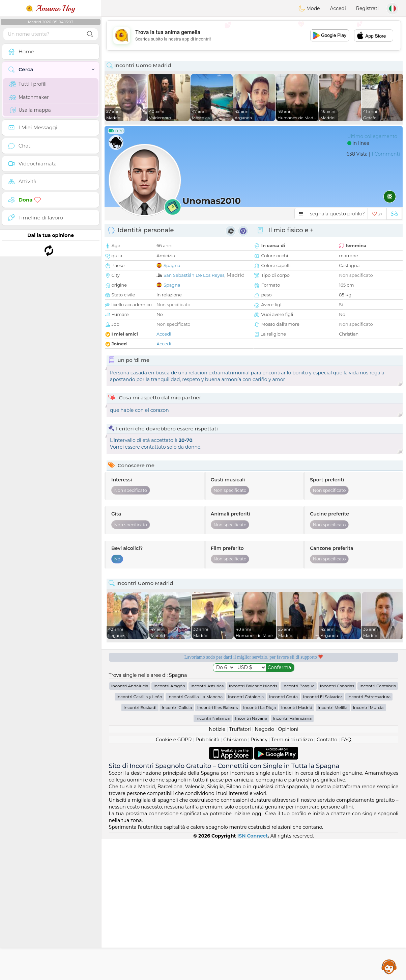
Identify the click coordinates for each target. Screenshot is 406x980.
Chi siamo (235, 740)
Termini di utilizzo (292, 740)
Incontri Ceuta (283, 697)
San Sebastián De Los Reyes (194, 275)
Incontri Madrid (297, 707)
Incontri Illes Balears (217, 707)
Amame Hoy (51, 8)
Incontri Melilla (333, 707)
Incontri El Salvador (323, 697)
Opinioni (288, 729)
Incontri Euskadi (140, 707)
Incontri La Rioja (259, 707)
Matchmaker (29, 97)
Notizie (217, 729)
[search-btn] (90, 34)
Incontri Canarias (337, 686)
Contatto (327, 740)
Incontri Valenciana (292, 718)
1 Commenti (386, 154)
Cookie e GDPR (174, 740)
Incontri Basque (299, 686)
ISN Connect (253, 836)
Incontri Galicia (177, 707)
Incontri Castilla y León (140, 697)
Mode (309, 8)
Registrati (367, 8)
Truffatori (240, 729)
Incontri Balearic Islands (253, 686)
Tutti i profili (28, 84)
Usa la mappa (30, 110)
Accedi (338, 8)
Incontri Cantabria (378, 686)
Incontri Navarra (251, 718)
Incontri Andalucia (130, 686)
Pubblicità (208, 740)
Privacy (259, 740)
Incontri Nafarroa (213, 718)
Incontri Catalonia (246, 697)
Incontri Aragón (169, 686)
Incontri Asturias (207, 686)
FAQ (346, 740)
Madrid (236, 275)
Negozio (264, 729)
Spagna (172, 265)
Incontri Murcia (368, 707)
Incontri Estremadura (369, 697)
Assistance (389, 966)
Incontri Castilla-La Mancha (195, 697)
